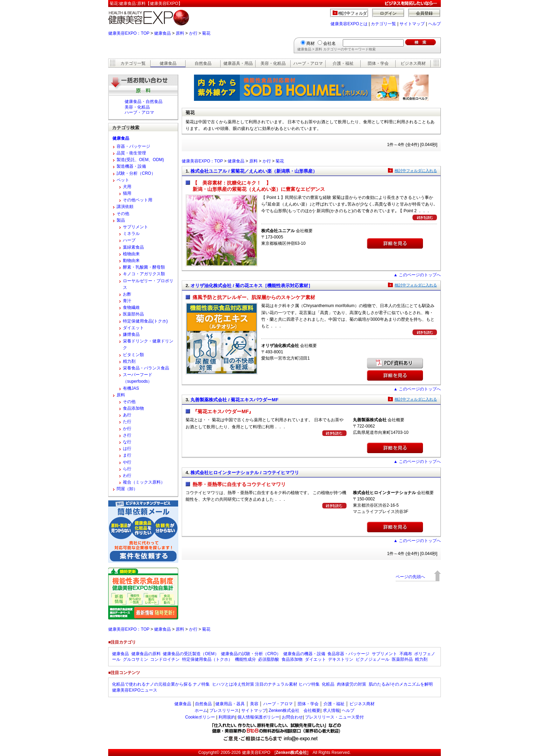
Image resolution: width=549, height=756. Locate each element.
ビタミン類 (133, 355)
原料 (180, 33)
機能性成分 (245, 659)
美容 (254, 704)
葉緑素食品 (133, 247)
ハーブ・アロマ (308, 63)
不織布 (406, 654)
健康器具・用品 (238, 63)
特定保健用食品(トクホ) (145, 321)
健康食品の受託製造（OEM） (191, 654)
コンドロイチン (165, 659)
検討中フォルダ (353, 13)
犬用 (127, 187)
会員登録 (424, 13)
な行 (127, 442)
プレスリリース (224, 710)
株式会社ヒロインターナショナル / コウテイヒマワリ (245, 473)
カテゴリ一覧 (383, 24)
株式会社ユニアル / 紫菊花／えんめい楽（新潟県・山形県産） (254, 171)
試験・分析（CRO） (136, 173)
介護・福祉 (343, 63)
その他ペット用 (138, 200)
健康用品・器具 (230, 704)
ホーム (201, 710)
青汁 (127, 301)
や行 (127, 462)
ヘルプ (435, 24)
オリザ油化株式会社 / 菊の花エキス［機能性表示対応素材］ (252, 286)
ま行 (127, 455)
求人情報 (331, 710)
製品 (121, 220)
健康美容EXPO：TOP (129, 33)
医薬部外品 (133, 314)
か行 (193, 33)
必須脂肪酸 (269, 659)
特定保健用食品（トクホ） (207, 659)
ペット (123, 180)
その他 (123, 214)
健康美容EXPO (256, 752)
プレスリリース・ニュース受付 (334, 717)
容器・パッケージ (133, 146)
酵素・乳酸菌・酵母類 (144, 267)
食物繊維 (131, 307)
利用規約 (227, 717)
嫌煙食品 (131, 334)
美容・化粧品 (273, 63)
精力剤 (129, 361)
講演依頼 (125, 207)
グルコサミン (135, 659)
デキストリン (341, 659)
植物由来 (131, 254)
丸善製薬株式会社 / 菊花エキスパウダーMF (234, 400)
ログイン (388, 13)
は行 (127, 449)
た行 (127, 422)
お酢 (127, 294)
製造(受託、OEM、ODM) (140, 160)
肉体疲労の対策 (352, 684)
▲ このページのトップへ (417, 275)
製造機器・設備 (131, 166)
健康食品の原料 (146, 654)
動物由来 (131, 261)
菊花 (206, 33)
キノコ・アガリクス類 (144, 274)
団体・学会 (378, 63)
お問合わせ (292, 717)
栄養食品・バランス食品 (146, 368)
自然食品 (203, 63)
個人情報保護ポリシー (258, 717)
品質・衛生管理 (131, 153)
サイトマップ (412, 24)
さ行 (127, 435)
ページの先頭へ (410, 577)
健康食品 (162, 33)
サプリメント (135, 227)
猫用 (127, 193)
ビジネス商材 (413, 63)
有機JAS (131, 388)
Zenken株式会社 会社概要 (294, 710)
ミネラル (131, 234)
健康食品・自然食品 (144, 102)
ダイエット (133, 328)
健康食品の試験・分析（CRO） (251, 654)
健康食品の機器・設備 (304, 654)
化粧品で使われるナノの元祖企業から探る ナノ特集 (161, 684)
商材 (311, 43)
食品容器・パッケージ (348, 654)
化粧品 (328, 684)
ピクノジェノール (373, 659)
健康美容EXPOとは (349, 24)
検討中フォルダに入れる (416, 171)
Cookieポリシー (200, 717)
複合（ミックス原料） (144, 482)
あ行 (127, 415)
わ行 (127, 476)
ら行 (127, 469)
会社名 (329, 43)
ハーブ (129, 240)
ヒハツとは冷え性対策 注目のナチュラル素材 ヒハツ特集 (266, 684)
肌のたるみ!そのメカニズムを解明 (401, 684)
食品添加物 (133, 408)
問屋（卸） (127, 489)
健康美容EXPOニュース (135, 690)
